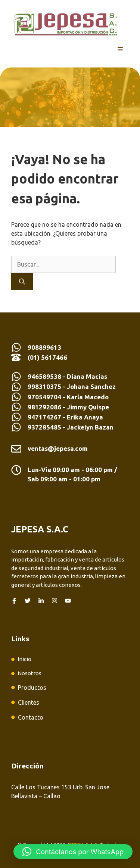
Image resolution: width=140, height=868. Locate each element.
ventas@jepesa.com (58, 448)
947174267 (44, 417)
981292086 (44, 407)
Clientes (29, 702)
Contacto (31, 717)
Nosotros (29, 673)
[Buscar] (22, 282)
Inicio (24, 659)
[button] (73, 852)
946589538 (44, 376)
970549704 (44, 397)
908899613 (44, 347)
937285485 (44, 427)
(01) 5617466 (47, 357)
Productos (32, 688)
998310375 (45, 386)
